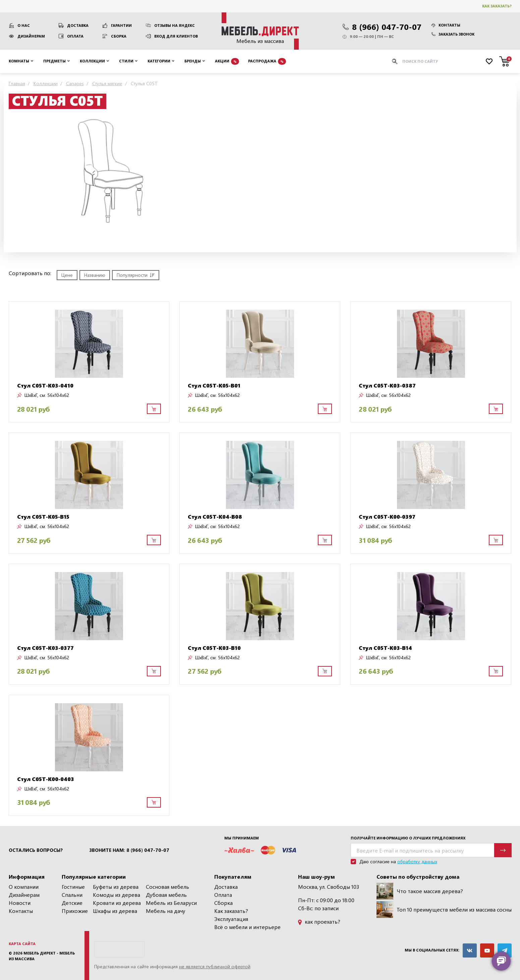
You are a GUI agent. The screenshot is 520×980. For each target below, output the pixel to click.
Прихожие (75, 911)
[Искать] (395, 61)
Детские (72, 903)
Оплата (75, 36)
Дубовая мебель (166, 895)
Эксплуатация (231, 919)
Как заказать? (497, 6)
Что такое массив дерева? (420, 891)
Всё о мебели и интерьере (247, 927)
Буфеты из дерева (116, 887)
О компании (24, 887)
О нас (24, 25)
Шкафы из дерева (115, 911)
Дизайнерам (31, 36)
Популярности (136, 275)
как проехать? (319, 921)
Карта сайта (22, 944)
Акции (227, 61)
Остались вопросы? (36, 850)
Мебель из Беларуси (171, 903)
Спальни (72, 895)
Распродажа (267, 61)
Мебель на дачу (166, 911)
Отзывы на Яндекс (175, 25)
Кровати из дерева (117, 903)
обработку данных (417, 861)
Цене (67, 275)
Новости (20, 903)
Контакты (446, 25)
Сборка (119, 36)
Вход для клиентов (176, 36)
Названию (95, 275)
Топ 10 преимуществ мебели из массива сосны (444, 910)
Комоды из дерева (117, 895)
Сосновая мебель (167, 887)
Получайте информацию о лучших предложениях (408, 838)
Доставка (78, 25)
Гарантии (121, 25)
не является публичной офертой (215, 966)
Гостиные (73, 887)
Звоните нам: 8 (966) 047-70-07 (129, 850)
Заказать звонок (453, 34)
